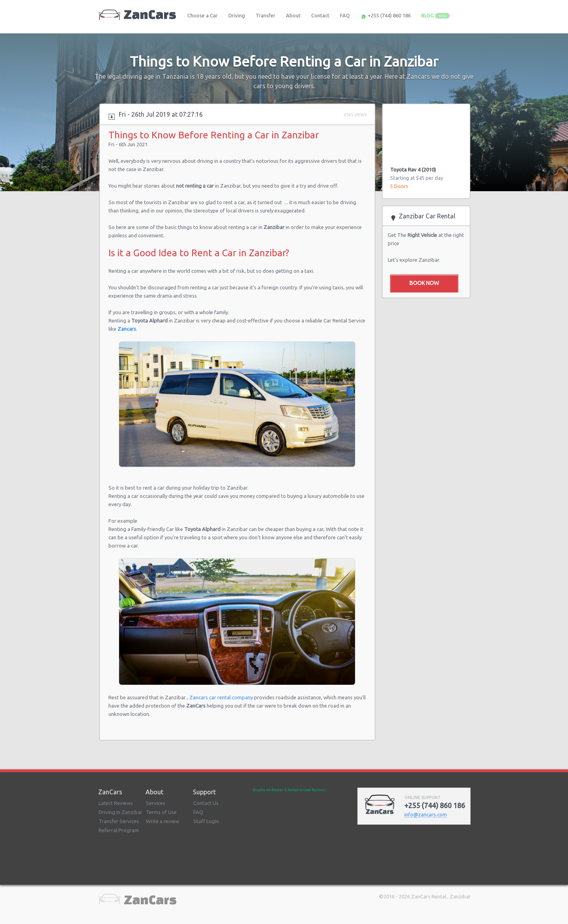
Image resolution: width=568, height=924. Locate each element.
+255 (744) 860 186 (386, 16)
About (293, 15)
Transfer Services (119, 821)
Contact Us (206, 803)
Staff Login (206, 821)
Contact (320, 15)
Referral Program (119, 830)
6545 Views (355, 115)
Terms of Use (161, 812)
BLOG (435, 16)
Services (156, 803)
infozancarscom (426, 814)
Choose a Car (203, 15)
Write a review (163, 821)
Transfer (265, 15)
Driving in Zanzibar (121, 812)
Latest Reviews (116, 803)
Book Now (424, 283)
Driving (237, 15)
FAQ (345, 15)
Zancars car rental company (222, 697)
